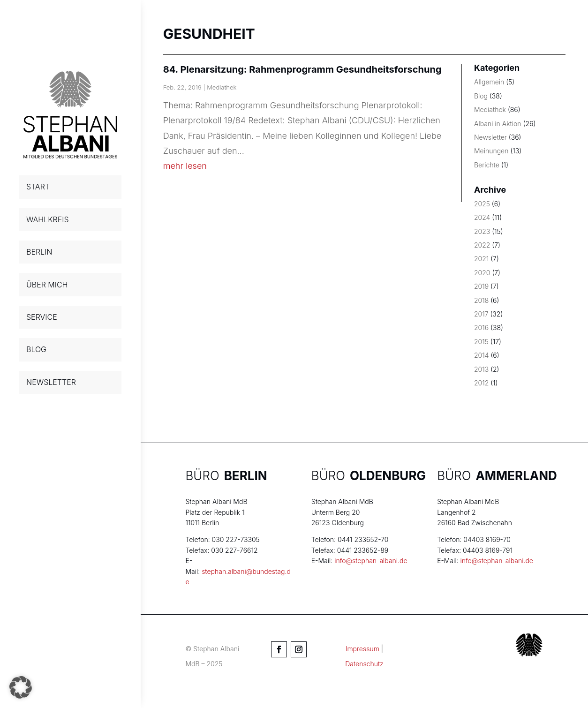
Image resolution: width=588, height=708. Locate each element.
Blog (481, 96)
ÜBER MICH (47, 285)
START (38, 187)
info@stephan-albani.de (371, 561)
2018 (481, 300)
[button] (21, 687)
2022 (482, 245)
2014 (482, 355)
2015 (481, 342)
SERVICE (42, 317)
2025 (482, 204)
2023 (482, 231)
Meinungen (491, 151)
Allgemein (489, 82)
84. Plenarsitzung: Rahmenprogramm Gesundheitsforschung (302, 69)
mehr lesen (185, 166)
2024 (482, 217)
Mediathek (222, 87)
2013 (481, 369)
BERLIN (39, 252)
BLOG (36, 349)
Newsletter (490, 137)
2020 (482, 273)
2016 (481, 328)
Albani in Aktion (498, 124)
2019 (481, 286)
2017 (481, 314)
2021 (481, 259)
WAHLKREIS (48, 219)
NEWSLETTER (51, 382)
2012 (481, 383)
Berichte (487, 165)
